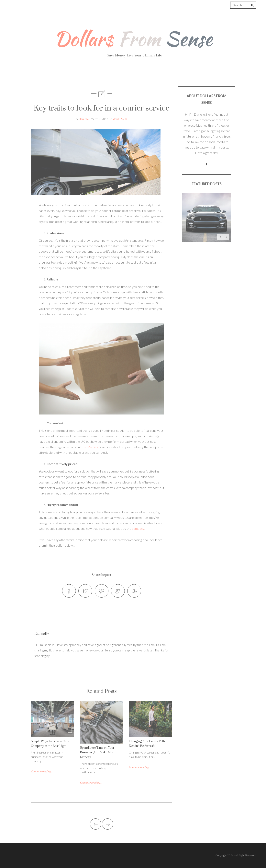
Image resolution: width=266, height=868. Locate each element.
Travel (152, 75)
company (138, 528)
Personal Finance (116, 75)
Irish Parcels (90, 447)
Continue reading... (42, 772)
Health (80, 75)
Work (176, 75)
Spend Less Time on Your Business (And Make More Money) (98, 752)
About (54, 75)
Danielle (84, 119)
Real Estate (207, 75)
